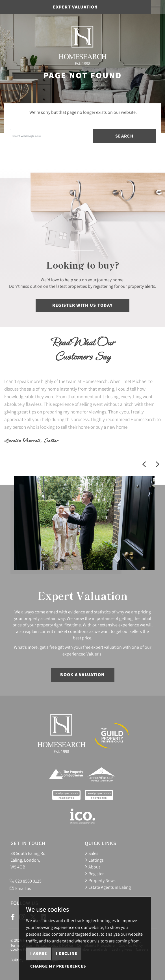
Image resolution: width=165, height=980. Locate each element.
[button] (144, 464)
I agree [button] (39, 969)
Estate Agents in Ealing (108, 887)
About (92, 867)
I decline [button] (67, 969)
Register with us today (82, 305)
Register (94, 874)
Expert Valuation (75, 7)
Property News (100, 880)
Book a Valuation (82, 675)
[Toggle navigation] (158, 6)
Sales (92, 853)
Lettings (94, 860)
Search (124, 136)
